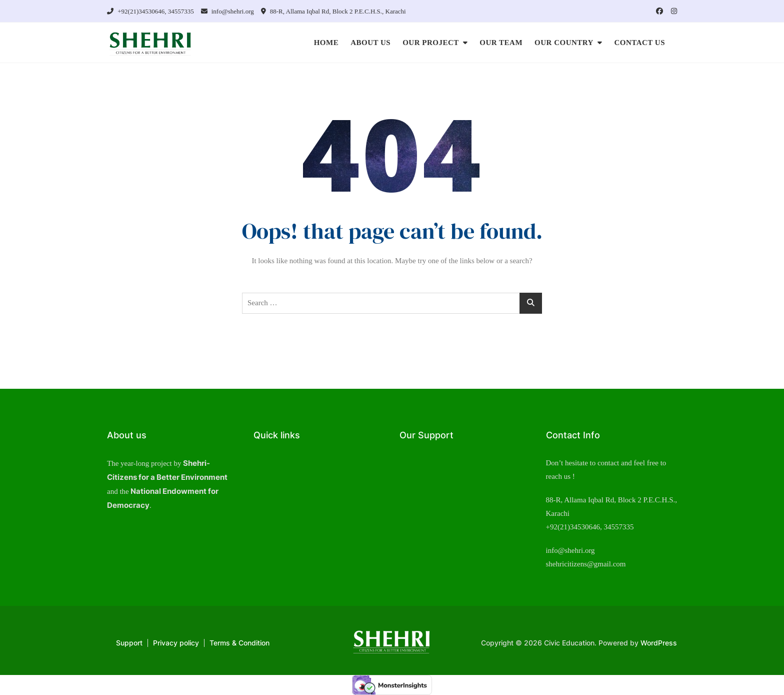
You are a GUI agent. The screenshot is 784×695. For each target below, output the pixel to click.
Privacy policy (176, 643)
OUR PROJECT (431, 43)
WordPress (659, 643)
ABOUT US (370, 43)
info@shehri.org (227, 11)
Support (129, 643)
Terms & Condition (239, 643)
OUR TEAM (501, 43)
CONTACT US (639, 43)
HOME (326, 43)
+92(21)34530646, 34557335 (150, 11)
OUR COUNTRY (564, 43)
